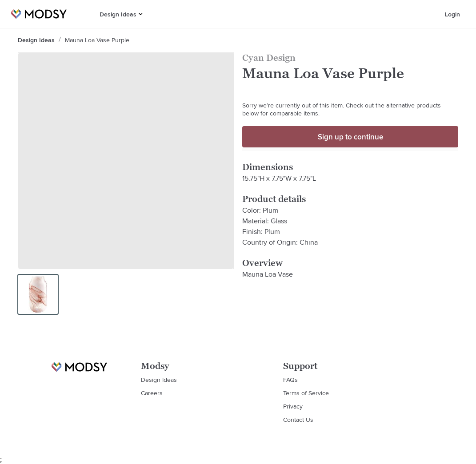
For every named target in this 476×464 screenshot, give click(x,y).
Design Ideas (118, 14)
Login (452, 14)
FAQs (290, 380)
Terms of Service (306, 393)
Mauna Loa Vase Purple (97, 40)
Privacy (293, 406)
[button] (141, 14)
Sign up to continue (350, 137)
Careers (152, 393)
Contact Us (298, 420)
